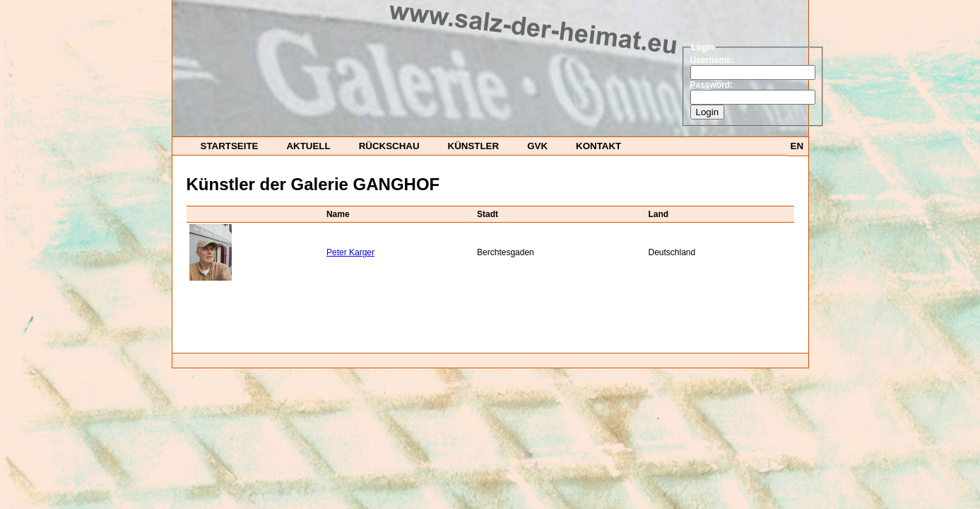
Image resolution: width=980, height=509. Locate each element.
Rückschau (389, 146)
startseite (230, 146)
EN (797, 146)
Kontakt (598, 146)
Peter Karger (350, 252)
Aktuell (308, 146)
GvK (537, 146)
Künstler (474, 146)
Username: (712, 60)
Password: (712, 85)
